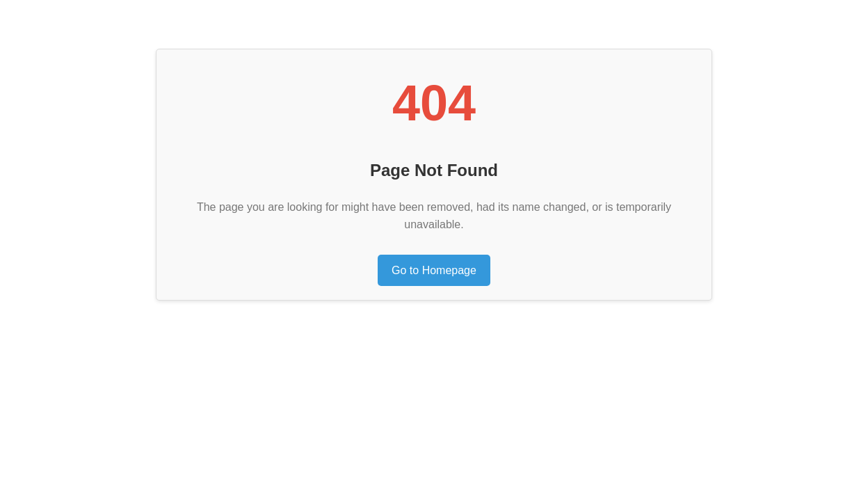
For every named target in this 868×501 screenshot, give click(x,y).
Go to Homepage (434, 270)
